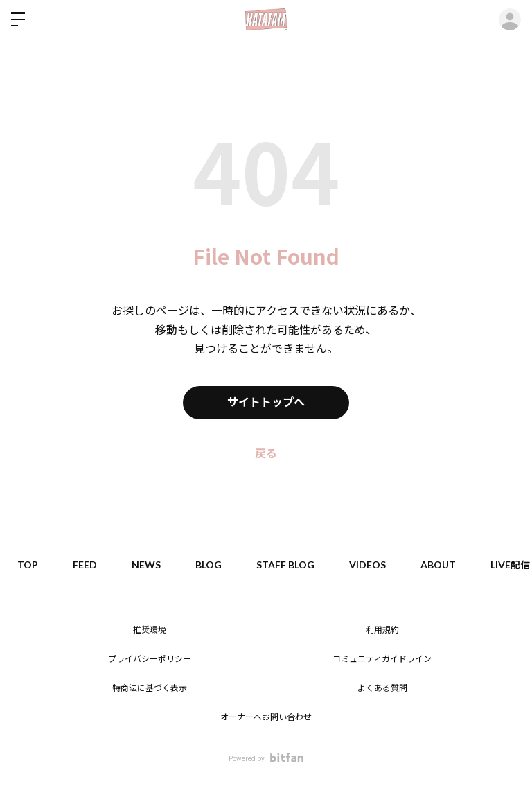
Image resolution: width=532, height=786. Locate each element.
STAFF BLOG (285, 565)
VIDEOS (367, 565)
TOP (28, 565)
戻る (266, 454)
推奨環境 (150, 630)
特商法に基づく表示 (150, 688)
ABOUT (438, 565)
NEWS (146, 565)
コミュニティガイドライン (382, 659)
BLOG (209, 565)
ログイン (510, 19)
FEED (85, 565)
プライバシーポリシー (150, 659)
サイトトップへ (266, 402)
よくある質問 (382, 688)
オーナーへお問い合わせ (266, 717)
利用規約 (382, 630)
